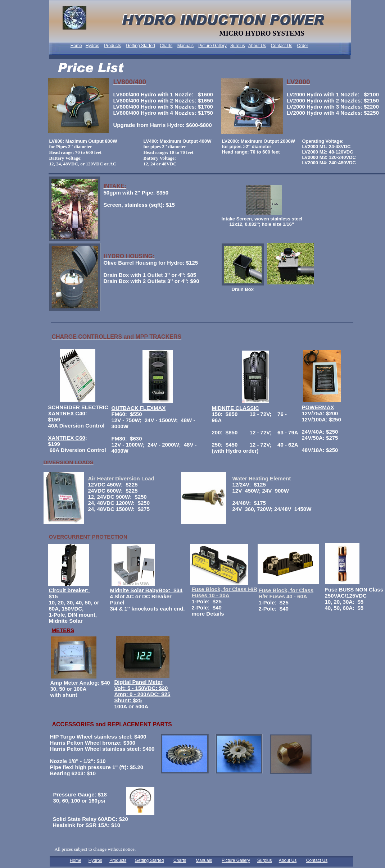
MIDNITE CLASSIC (236, 408)
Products (112, 46)
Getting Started (141, 46)
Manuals (185, 46)
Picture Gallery (212, 46)
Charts (166, 46)
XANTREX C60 (67, 438)
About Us (257, 46)
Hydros (92, 46)
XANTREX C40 (67, 413)
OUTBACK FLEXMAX (139, 408)
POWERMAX (318, 407)
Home (76, 46)
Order (303, 46)
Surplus (238, 46)
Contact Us (282, 46)
